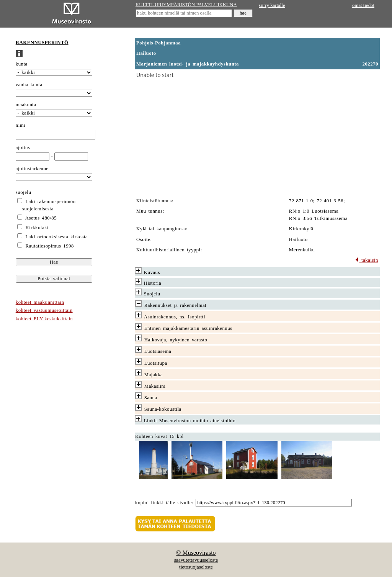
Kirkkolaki (37, 228)
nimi (21, 125)
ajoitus (23, 148)
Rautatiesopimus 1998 (50, 246)
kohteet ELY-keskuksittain (44, 319)
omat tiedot (363, 5)
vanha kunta (29, 85)
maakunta (26, 105)
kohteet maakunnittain (40, 302)
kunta (22, 64)
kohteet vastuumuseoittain (44, 310)
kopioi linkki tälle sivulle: (164, 503)
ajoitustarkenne (32, 169)
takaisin (367, 260)
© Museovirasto (196, 553)
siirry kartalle (272, 5)
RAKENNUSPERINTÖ (42, 43)
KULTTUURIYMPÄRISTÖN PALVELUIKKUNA (186, 5)
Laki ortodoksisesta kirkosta (57, 237)
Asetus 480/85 (41, 218)
